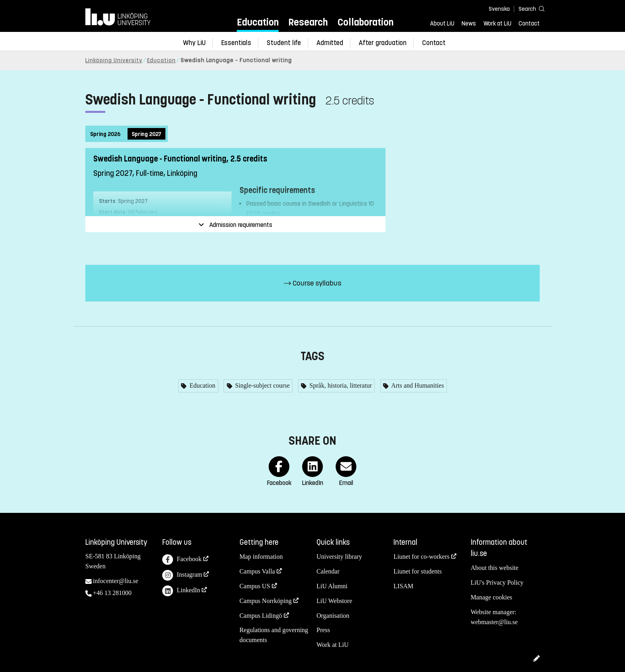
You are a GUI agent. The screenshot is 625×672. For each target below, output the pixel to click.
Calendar (328, 571)
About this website (495, 568)
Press (323, 630)
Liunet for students (418, 571)
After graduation (383, 43)
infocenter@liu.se (116, 581)
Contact (529, 24)
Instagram (182, 575)
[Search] (528, 9)
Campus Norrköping (266, 601)
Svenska (499, 9)
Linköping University (114, 60)
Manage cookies (491, 597)
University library (339, 557)
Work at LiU (497, 24)
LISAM (403, 586)
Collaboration (366, 22)
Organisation (333, 616)
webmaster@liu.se (494, 622)
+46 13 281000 (112, 593)
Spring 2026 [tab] (105, 134)
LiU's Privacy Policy (497, 582)
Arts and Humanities (417, 385)
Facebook (182, 560)
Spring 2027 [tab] (146, 134)
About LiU (442, 24)
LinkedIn (181, 591)
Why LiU (194, 43)
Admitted (330, 43)
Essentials (236, 43)
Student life (284, 43)
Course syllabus (312, 283)
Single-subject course (262, 385)
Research (308, 22)
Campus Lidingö (261, 616)
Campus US (255, 586)
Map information (261, 557)
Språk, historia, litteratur (340, 385)
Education (258, 22)
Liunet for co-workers (421, 557)
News (469, 24)
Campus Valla (257, 571)
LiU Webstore (334, 601)
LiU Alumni (332, 586)
